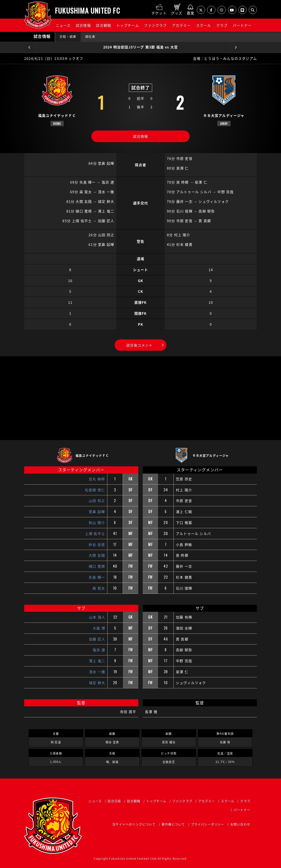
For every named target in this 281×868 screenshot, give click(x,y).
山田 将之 (97, 501)
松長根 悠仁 (95, 490)
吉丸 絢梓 (97, 479)
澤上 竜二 (97, 661)
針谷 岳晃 (97, 544)
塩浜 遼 (99, 650)
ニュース (63, 25)
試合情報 (83, 25)
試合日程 (114, 801)
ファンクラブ (155, 25)
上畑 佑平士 (95, 533)
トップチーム (128, 25)
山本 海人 (97, 617)
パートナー (242, 25)
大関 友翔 (97, 555)
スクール (204, 25)
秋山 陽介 (97, 523)
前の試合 (30, 47)
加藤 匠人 (97, 639)
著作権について (173, 824)
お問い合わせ (240, 824)
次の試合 (236, 47)
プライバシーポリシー (208, 824)
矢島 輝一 (97, 577)
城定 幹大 (97, 683)
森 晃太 (99, 588)
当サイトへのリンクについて (134, 824)
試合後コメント (139, 345)
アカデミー (181, 25)
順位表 (90, 36)
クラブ (222, 25)
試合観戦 (104, 25)
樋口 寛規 (97, 566)
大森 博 (99, 628)
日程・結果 (68, 36)
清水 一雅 (97, 672)
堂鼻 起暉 (97, 512)
